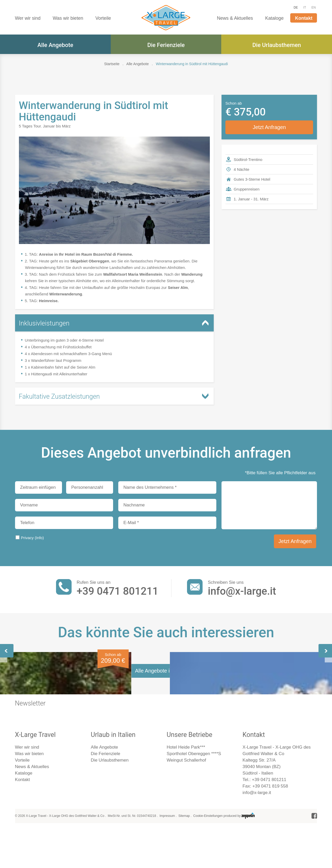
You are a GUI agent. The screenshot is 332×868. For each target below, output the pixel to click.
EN (314, 8)
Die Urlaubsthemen (277, 45)
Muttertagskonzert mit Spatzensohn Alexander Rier (163, 719)
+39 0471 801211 (118, 591)
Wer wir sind (28, 18)
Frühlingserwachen (46, 715)
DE (296, 8)
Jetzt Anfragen (269, 127)
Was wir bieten (68, 18)
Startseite (112, 64)
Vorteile (103, 18)
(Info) (39, 538)
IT (305, 8)
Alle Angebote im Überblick (166, 810)
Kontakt (304, 18)
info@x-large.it (242, 591)
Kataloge (274, 18)
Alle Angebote (55, 45)
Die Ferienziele (166, 45)
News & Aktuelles (235, 18)
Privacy (32, 538)
